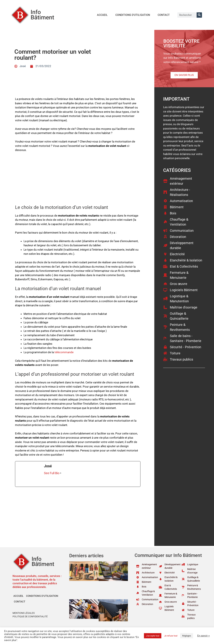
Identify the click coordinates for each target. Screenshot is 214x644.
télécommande (64, 352)
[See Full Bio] (61, 473)
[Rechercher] (199, 15)
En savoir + (204, 636)
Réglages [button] (187, 636)
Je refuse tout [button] (171, 636)
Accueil (102, 15)
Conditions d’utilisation (133, 15)
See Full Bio (52, 473)
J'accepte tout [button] (153, 636)
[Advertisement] (78, 180)
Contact (164, 15)
